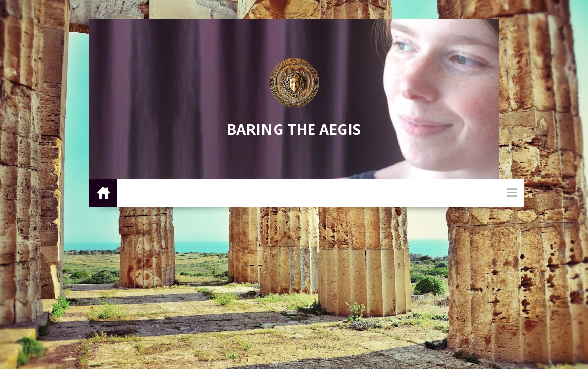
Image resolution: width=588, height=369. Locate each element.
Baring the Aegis (293, 129)
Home (103, 192)
